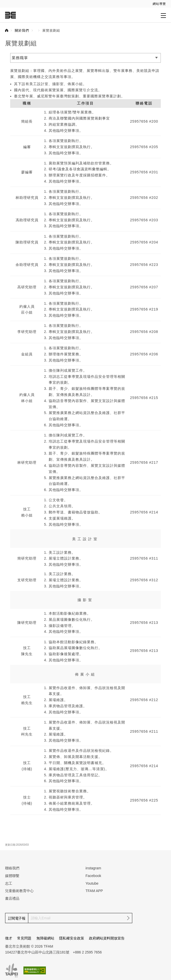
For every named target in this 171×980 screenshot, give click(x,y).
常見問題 (24, 938)
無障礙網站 (45, 938)
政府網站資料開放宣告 (107, 938)
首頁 (7, 30)
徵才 (9, 938)
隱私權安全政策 (72, 938)
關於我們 (22, 30)
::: (3, 3)
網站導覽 (159, 4)
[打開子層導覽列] (163, 15)
